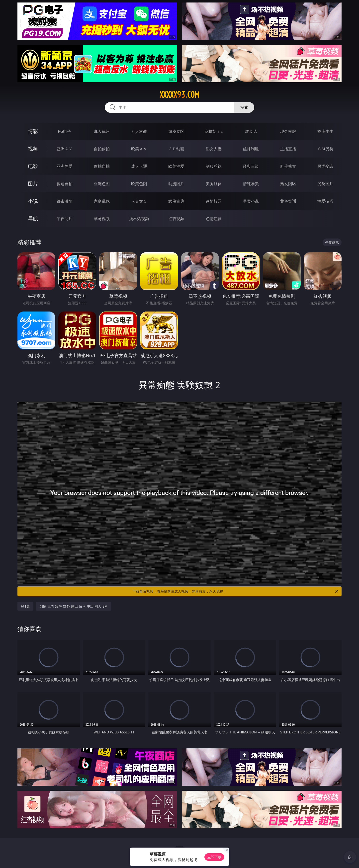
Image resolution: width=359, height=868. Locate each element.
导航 (33, 218)
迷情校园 (214, 201)
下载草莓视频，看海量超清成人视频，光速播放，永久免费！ (236, 591)
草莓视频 (102, 219)
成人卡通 (139, 166)
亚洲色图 (102, 184)
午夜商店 (65, 219)
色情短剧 (214, 219)
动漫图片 (176, 184)
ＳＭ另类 (325, 149)
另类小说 (251, 201)
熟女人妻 (214, 149)
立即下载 (214, 857)
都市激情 (65, 201)
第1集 (25, 606)
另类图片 (325, 184)
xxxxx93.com (179, 95)
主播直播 (288, 149)
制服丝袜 (214, 166)
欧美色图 (139, 184)
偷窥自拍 (65, 184)
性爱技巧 (325, 201)
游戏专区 (176, 131)
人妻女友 (139, 201)
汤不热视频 (139, 219)
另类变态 (325, 166)
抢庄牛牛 (325, 131)
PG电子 (64, 131)
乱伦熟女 (288, 166)
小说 (33, 201)
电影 (33, 166)
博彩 (33, 131)
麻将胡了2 (214, 131)
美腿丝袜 (214, 184)
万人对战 (139, 131)
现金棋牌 (288, 131)
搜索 (244, 107)
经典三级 (251, 166)
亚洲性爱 (65, 166)
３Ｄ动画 (176, 149)
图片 (33, 184)
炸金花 (251, 131)
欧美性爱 (176, 166)
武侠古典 (176, 201)
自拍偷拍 (102, 149)
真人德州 (102, 131)
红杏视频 (176, 219)
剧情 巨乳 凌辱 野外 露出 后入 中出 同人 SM (74, 606)
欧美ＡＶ (139, 149)
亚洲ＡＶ (65, 149)
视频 (33, 149)
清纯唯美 (251, 184)
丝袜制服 (251, 149)
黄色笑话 (288, 201)
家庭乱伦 (102, 201)
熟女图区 (288, 184)
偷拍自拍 (102, 166)
